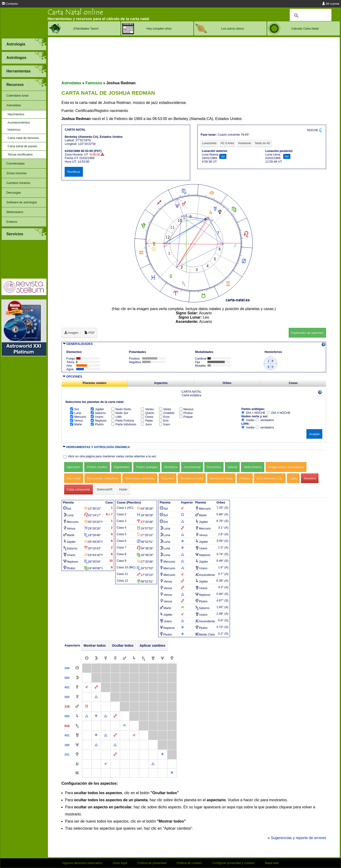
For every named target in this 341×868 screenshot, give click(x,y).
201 (67, 754)
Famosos (94, 83)
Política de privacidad (152, 863)
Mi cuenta (331, 4)
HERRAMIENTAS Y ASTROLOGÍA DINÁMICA (98, 447)
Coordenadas (16, 163)
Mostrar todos (95, 645)
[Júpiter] (134, 658)
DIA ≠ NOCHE (279, 413)
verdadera (265, 427)
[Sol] (87, 658)
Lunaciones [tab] (209, 143)
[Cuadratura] (87, 706)
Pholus (186, 413)
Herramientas (18, 71)
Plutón (97, 424)
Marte (76, 424)
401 (67, 687)
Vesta (165, 409)
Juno (146, 424)
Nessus (186, 409)
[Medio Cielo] (77, 773)
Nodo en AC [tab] (263, 143)
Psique (186, 417)
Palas (147, 421)
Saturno (98, 413)
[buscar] (310, 16)
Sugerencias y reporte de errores (298, 838)
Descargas (14, 193)
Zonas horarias (16, 173)
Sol (74, 409)
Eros (164, 417)
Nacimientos (16, 114)
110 (67, 706)
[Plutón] (172, 658)
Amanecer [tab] (245, 143)
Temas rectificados (20, 154)
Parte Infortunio (124, 424)
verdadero (265, 420)
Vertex (147, 409)
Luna (76, 413)
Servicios (15, 234)
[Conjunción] (87, 687)
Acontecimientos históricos (19, 126)
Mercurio (78, 417)
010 (67, 726)
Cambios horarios (18, 183)
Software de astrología (22, 202)
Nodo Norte (121, 409)
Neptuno (99, 421)
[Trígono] (96, 697)
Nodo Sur (120, 413)
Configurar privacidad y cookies (233, 863)
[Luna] (96, 658)
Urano (97, 417)
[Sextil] (96, 716)
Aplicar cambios (153, 645)
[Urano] (153, 658)
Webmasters (15, 212)
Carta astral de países (22, 146)
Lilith (117, 417)
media (248, 427)
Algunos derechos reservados (82, 863)
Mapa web (272, 863)
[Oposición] (96, 687)
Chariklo (167, 413)
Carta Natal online (75, 12)
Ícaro (165, 424)
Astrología (16, 44)
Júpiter (97, 409)
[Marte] (125, 658)
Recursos (15, 85)
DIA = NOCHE (253, 413)
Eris (164, 421)
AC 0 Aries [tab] (227, 143)
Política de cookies (189, 863)
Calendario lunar (18, 96)
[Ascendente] (77, 764)
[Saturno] (144, 658)
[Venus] (115, 658)
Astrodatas (14, 105)
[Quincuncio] (125, 726)
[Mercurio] (106, 658)
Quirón (148, 413)
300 (67, 668)
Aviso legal (120, 863)
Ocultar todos (123, 645)
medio (248, 420)
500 (67, 678)
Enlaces (12, 222)
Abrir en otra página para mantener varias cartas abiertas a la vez (112, 456)
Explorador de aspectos (307, 333)
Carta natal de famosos (23, 138)
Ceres (147, 417)
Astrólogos (16, 58)
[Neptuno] (162, 658)
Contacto (10, 4)
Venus (76, 421)
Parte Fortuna (123, 421)
